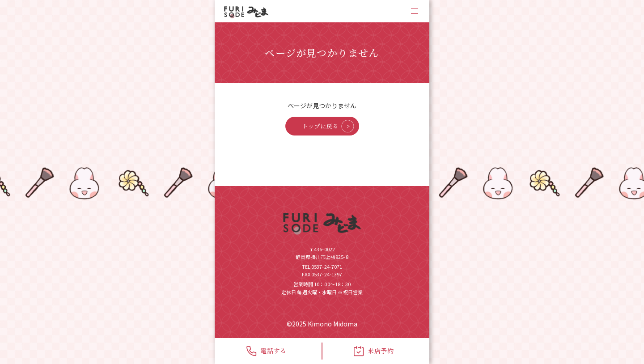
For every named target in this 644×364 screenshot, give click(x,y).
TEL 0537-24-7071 (322, 267)
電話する (267, 351)
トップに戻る (321, 126)
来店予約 (374, 351)
